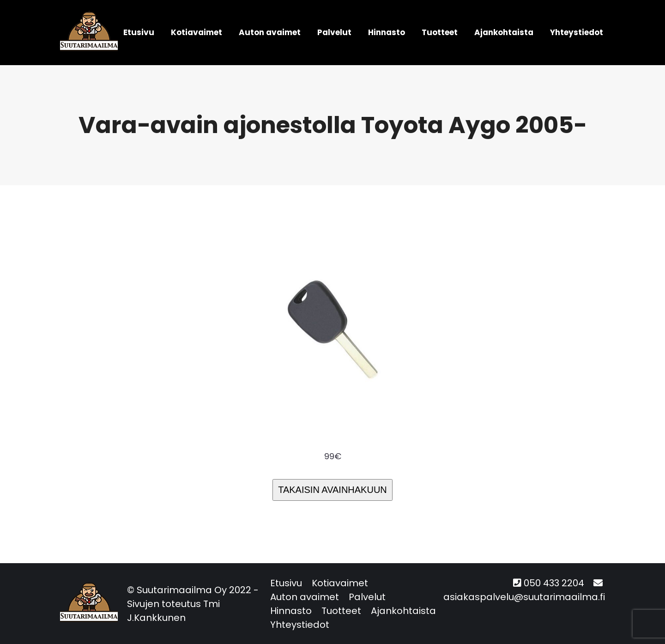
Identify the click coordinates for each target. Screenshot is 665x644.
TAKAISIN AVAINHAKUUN (332, 490)
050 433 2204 (554, 583)
